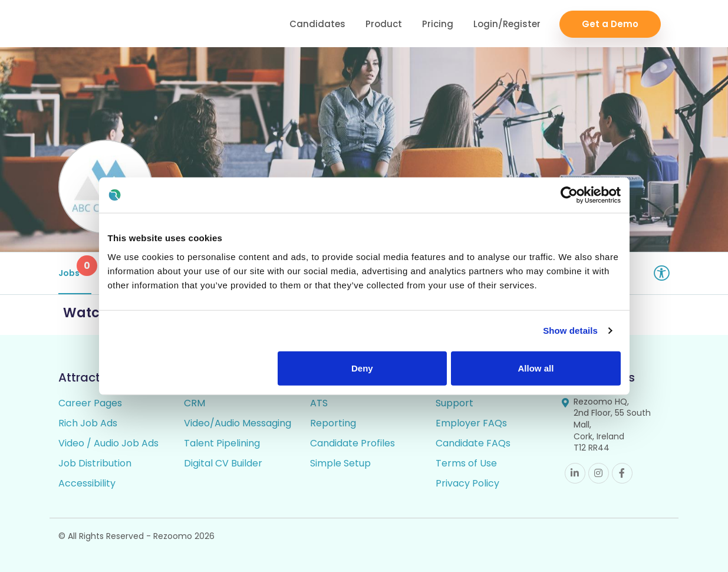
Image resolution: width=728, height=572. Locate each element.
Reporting (333, 423)
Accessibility (87, 483)
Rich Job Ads (88, 423)
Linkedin (575, 473)
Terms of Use (466, 463)
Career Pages (90, 403)
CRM (195, 403)
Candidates (317, 24)
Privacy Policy (467, 483)
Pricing (438, 24)
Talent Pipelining (222, 443)
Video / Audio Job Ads (108, 443)
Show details (570, 331)
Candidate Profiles (353, 443)
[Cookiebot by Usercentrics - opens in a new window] (569, 195)
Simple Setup (340, 463)
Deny (362, 368)
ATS (319, 403)
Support (454, 403)
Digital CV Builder (223, 463)
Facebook (622, 473)
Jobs (75, 267)
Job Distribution (95, 463)
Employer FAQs (471, 423)
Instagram (599, 473)
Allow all (536, 368)
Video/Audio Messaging (238, 423)
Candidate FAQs (473, 443)
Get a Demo (610, 24)
